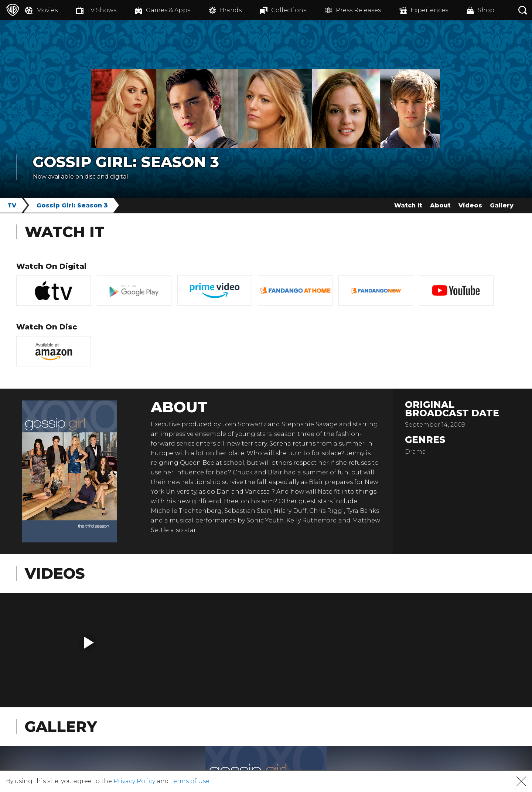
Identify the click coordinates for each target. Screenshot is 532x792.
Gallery (502, 205)
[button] (89, 643)
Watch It (408, 205)
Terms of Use (190, 781)
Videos (470, 205)
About (440, 205)
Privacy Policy (134, 781)
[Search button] (523, 10)
